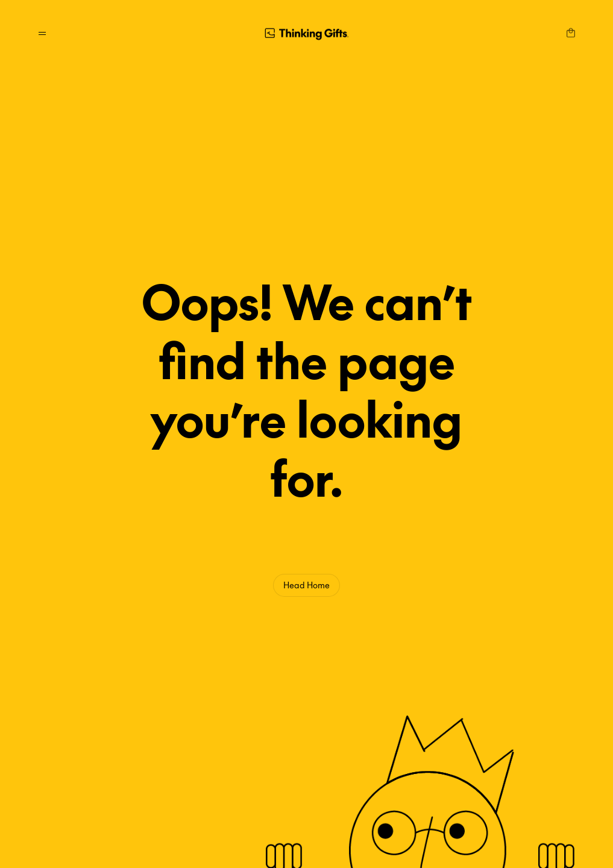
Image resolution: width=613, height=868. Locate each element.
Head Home (306, 585)
